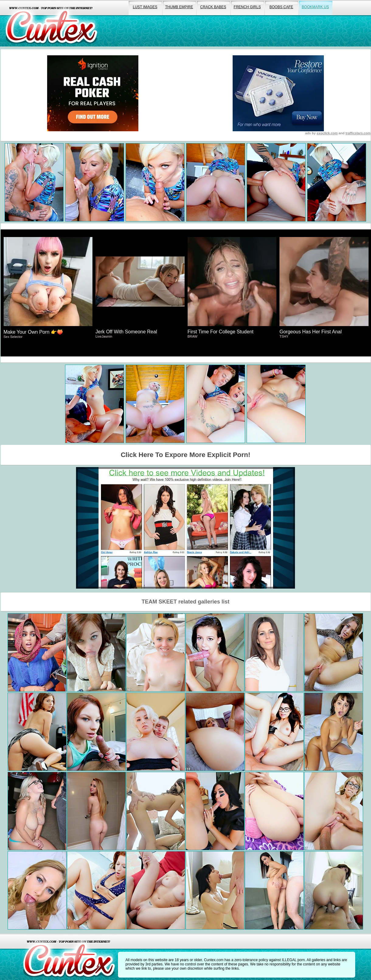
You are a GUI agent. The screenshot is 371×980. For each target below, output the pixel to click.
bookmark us (315, 7)
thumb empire (179, 7)
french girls (247, 7)
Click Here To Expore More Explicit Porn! (185, 455)
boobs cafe (281, 7)
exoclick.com (327, 133)
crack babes (213, 7)
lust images (145, 7)
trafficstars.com (358, 133)
